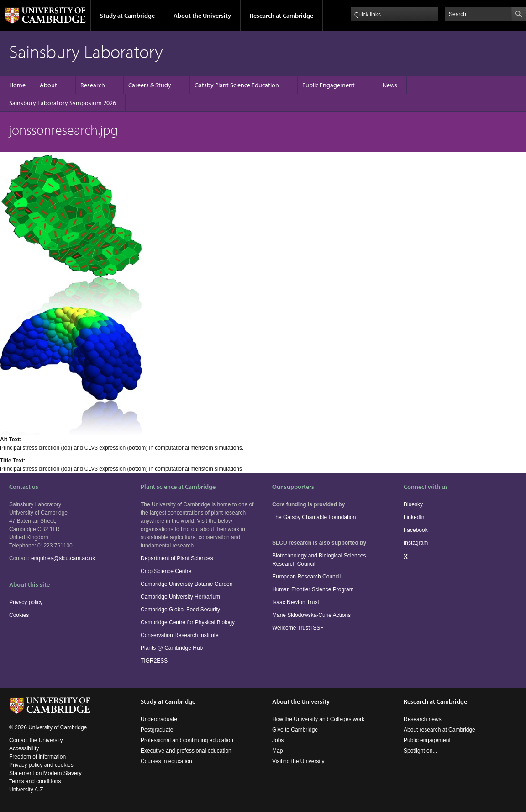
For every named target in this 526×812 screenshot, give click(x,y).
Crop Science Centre (166, 571)
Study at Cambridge (127, 16)
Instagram (416, 543)
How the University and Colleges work (318, 719)
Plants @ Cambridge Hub (172, 648)
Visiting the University (298, 761)
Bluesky (413, 504)
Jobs (278, 740)
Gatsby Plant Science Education (237, 85)
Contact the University (36, 740)
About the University (202, 16)
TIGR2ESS (154, 661)
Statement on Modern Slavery (45, 773)
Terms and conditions (35, 781)
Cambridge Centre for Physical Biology (188, 622)
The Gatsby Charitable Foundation (314, 517)
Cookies (19, 615)
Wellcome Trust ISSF (298, 628)
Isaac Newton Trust (296, 602)
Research (93, 85)
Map (277, 751)
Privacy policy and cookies (41, 765)
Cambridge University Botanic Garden (187, 584)
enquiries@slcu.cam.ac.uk (63, 558)
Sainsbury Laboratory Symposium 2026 (63, 103)
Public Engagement (329, 85)
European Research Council (306, 577)
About (48, 85)
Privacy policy (26, 602)
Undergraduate (159, 719)
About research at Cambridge (439, 730)
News (390, 85)
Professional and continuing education (187, 740)
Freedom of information (37, 757)
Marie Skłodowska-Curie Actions (311, 615)
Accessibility (24, 748)
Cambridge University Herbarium (180, 597)
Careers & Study (150, 85)
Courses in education (166, 761)
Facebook (416, 530)
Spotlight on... (420, 751)
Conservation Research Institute (180, 635)
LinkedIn (414, 517)
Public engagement (427, 740)
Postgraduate (157, 730)
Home (17, 85)
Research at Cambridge (281, 16)
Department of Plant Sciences (177, 558)
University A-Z (26, 790)
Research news (423, 719)
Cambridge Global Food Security (180, 610)
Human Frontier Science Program (313, 589)
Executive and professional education (186, 751)
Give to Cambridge (295, 730)
